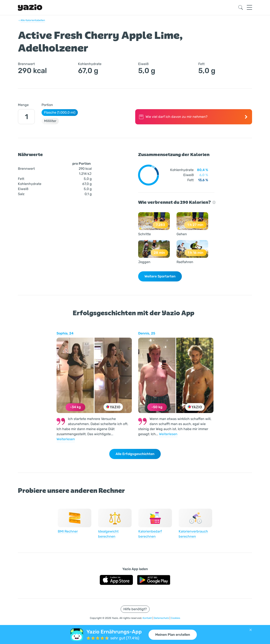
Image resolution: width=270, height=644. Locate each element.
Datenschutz (162, 618)
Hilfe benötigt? (135, 609)
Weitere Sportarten (160, 276)
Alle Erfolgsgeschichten (135, 454)
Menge (23, 105)
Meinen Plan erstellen (173, 635)
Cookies (175, 618)
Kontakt (148, 618)
